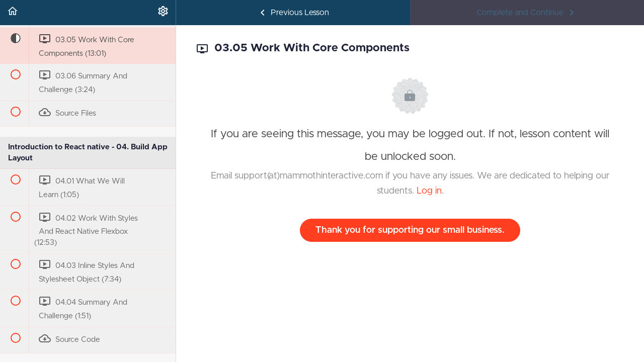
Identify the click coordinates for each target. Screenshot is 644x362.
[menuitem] (163, 13)
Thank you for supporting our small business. (410, 230)
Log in (429, 191)
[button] (13, 13)
